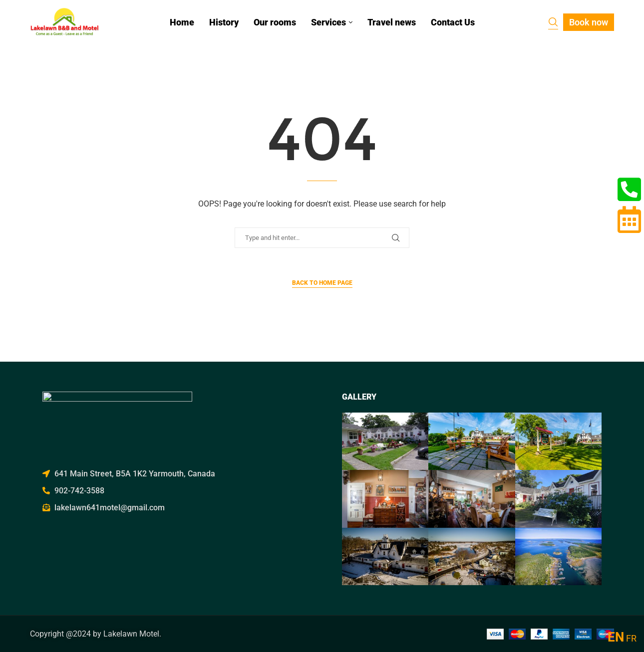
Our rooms (275, 22)
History (224, 22)
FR (631, 638)
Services (328, 22)
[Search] (553, 23)
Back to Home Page (322, 283)
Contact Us (453, 22)
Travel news (392, 22)
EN (616, 637)
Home (182, 22)
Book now (589, 22)
